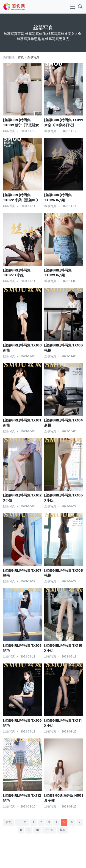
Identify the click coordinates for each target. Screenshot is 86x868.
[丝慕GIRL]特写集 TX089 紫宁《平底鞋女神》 (21, 125)
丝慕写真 (33, 57)
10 (37, 830)
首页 (21, 57)
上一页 (22, 822)
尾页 (63, 830)
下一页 (49, 830)
